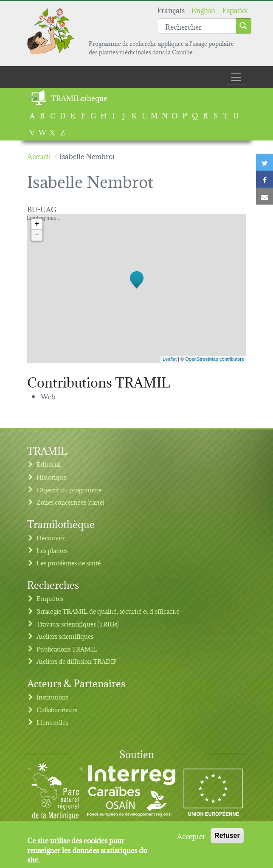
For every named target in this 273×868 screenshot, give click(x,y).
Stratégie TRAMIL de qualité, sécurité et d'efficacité (108, 611)
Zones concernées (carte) (70, 502)
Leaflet (170, 359)
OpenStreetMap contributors (214, 359)
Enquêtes (50, 598)
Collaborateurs (57, 709)
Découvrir (51, 538)
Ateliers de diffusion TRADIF (77, 661)
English (203, 10)
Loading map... (136, 289)
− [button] (37, 235)
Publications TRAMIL (67, 649)
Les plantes (52, 550)
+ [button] (37, 224)
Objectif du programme (69, 490)
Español (235, 10)
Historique (51, 477)
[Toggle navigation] (236, 77)
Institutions (52, 697)
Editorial (49, 464)
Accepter (191, 839)
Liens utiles (52, 722)
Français (171, 10)
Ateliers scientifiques (65, 636)
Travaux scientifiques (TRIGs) (78, 624)
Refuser (227, 839)
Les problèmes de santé (69, 563)
